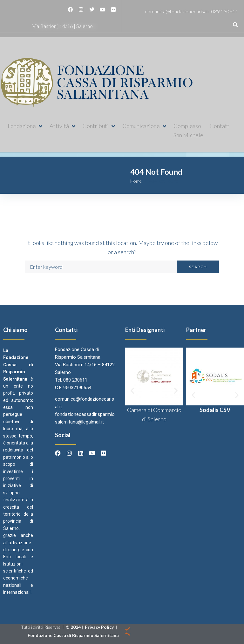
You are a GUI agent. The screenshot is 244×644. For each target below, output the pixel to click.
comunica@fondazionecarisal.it (178, 11)
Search (198, 267)
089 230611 (225, 11)
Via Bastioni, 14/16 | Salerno (63, 26)
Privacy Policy (100, 627)
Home (136, 181)
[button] (25, 126)
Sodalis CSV (215, 410)
